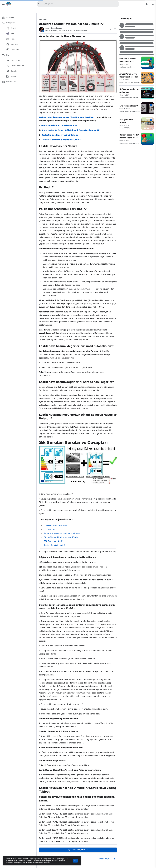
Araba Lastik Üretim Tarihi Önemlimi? (59, 125)
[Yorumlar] (115, 29)
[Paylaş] (111, 29)
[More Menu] (153, 4)
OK (75, 861)
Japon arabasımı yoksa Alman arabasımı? (63, 533)
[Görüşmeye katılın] (78, 850)
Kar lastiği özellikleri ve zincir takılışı (60, 135)
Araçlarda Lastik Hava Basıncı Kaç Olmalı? (61, 140)
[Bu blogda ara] (39, 4)
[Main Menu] (3, 4)
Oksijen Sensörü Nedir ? (54, 545)
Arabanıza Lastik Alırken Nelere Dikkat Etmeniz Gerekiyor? (67, 117)
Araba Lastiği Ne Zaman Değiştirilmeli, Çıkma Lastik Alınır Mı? (71, 130)
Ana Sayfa (43, 20)
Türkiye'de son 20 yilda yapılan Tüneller (61, 537)
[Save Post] (106, 29)
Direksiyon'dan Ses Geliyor (56, 526)
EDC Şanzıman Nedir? (54, 541)
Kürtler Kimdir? (50, 529)
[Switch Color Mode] (147, 4)
